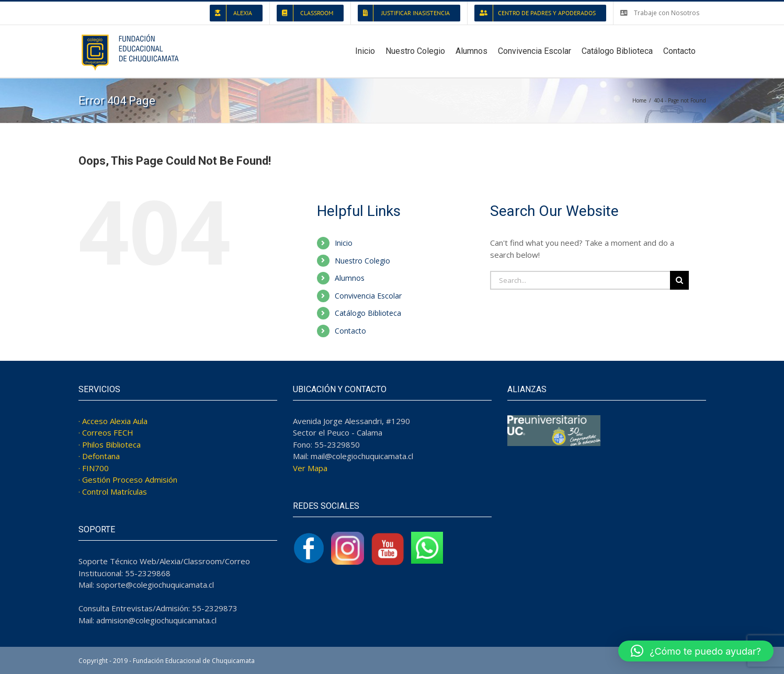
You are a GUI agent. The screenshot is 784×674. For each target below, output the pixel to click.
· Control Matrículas (113, 492)
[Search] (679, 280)
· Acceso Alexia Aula (113, 421)
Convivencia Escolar (368, 296)
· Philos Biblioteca (110, 444)
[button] (696, 651)
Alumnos (350, 278)
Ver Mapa (310, 468)
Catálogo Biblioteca (368, 313)
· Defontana (99, 456)
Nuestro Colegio (362, 261)
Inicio (344, 243)
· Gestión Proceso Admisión (128, 479)
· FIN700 (94, 468)
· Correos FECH (106, 432)
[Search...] (580, 280)
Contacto (350, 331)
